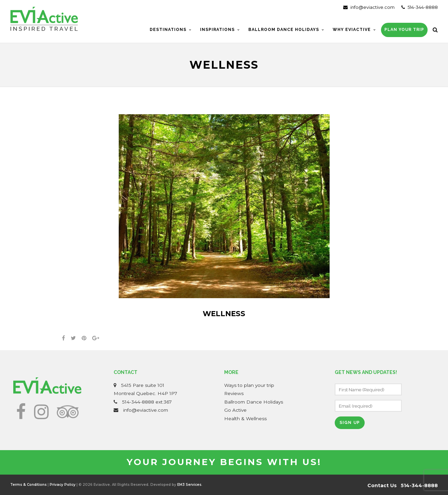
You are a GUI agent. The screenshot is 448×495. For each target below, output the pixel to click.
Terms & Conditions (28, 485)
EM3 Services (189, 485)
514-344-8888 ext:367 (147, 402)
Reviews (234, 393)
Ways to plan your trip (249, 385)
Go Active (235, 410)
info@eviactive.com (369, 7)
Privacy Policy (63, 485)
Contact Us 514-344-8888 (403, 485)
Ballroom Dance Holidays (254, 402)
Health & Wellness (245, 419)
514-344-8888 (420, 7)
